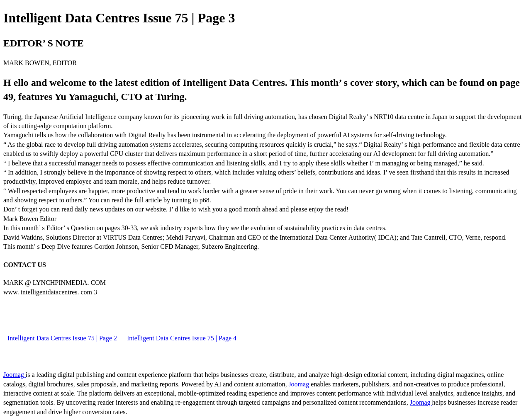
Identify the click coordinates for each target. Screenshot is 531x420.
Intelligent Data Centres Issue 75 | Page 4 (182, 338)
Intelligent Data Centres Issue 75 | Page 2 (62, 338)
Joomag (15, 375)
